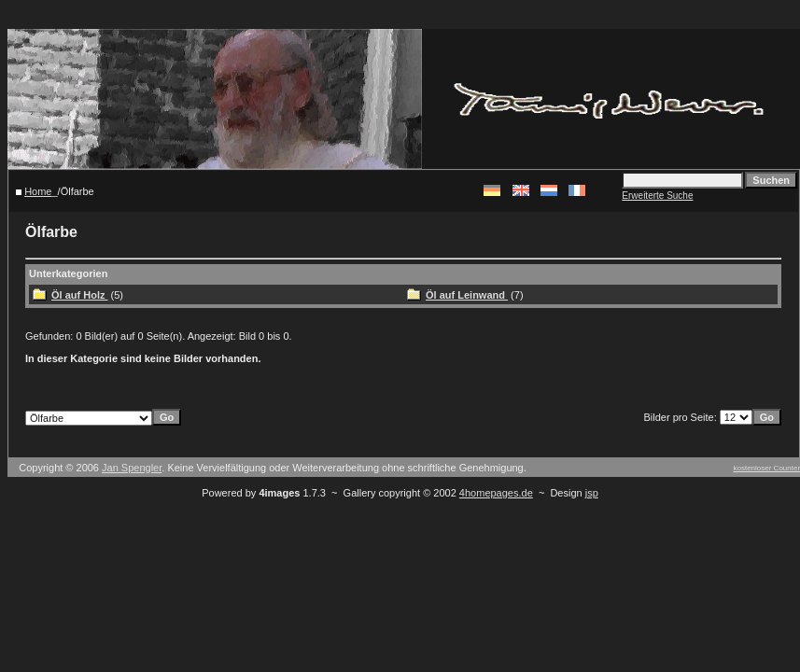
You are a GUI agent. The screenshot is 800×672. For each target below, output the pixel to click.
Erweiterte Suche (657, 196)
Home (38, 191)
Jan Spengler (132, 468)
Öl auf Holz (80, 295)
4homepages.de (496, 493)
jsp (592, 493)
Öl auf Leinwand (467, 295)
